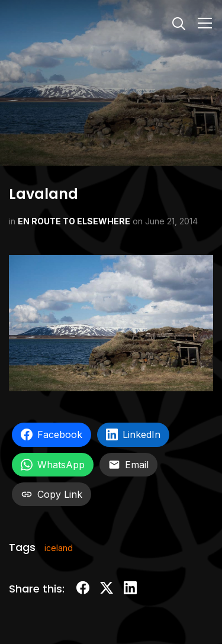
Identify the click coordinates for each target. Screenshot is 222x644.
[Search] (179, 22)
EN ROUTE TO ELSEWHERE (74, 221)
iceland (59, 548)
